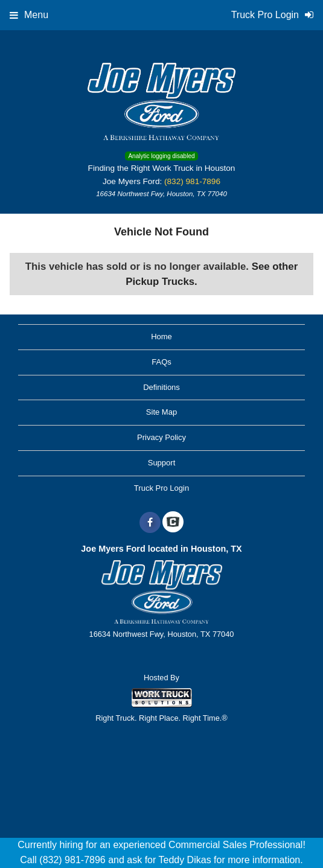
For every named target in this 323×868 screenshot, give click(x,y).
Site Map (161, 412)
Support (162, 463)
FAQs (161, 362)
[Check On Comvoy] (173, 523)
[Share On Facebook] (150, 523)
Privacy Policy (161, 437)
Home (161, 337)
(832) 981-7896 (192, 181)
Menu (29, 15)
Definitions (161, 387)
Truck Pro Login (161, 488)
